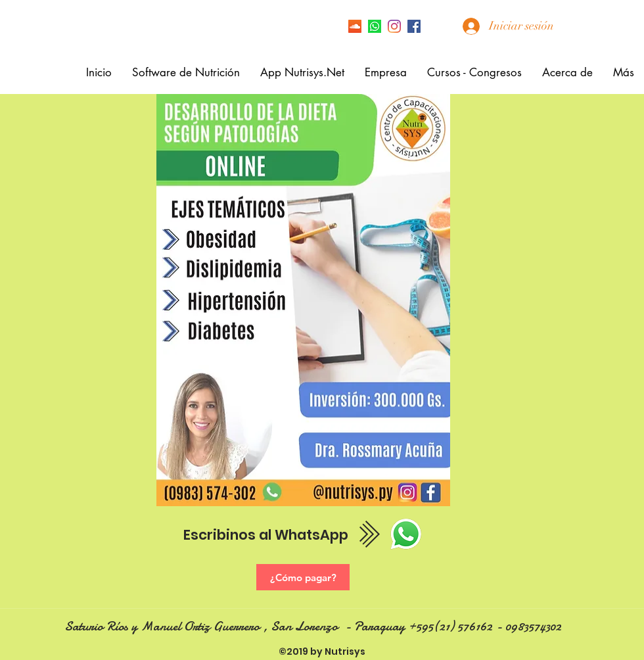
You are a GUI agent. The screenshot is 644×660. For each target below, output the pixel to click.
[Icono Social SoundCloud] (355, 26)
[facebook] (414, 26)
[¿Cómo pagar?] (303, 577)
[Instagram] (394, 26)
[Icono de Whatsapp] (375, 26)
